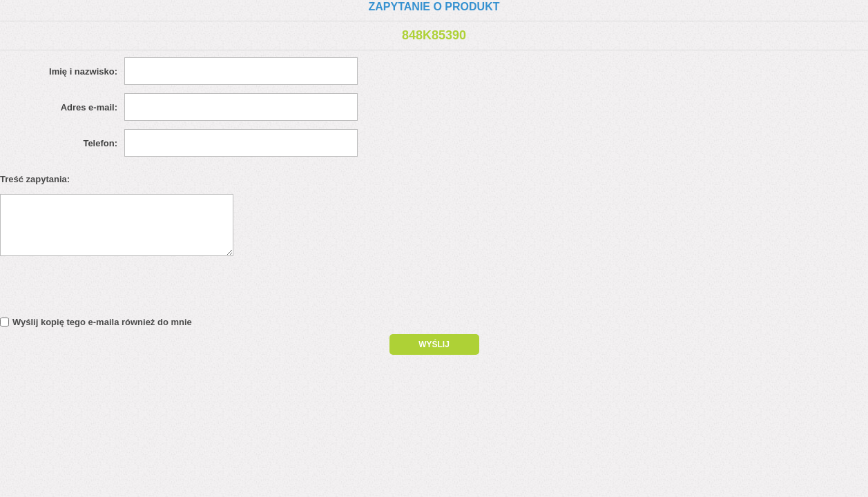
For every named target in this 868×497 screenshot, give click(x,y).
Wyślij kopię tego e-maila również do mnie (102, 322)
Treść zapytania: (35, 179)
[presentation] (119, 290)
